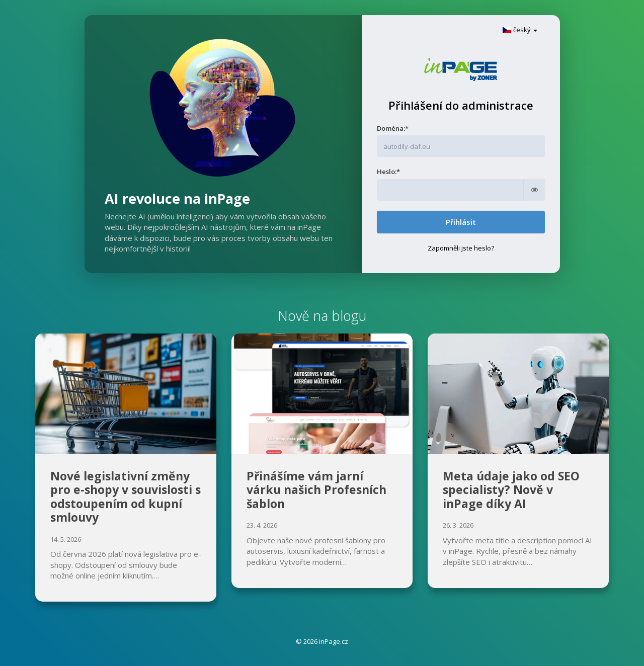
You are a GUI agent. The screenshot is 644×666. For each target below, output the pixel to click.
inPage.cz (334, 641)
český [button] (520, 30)
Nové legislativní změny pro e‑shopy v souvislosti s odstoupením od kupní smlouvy (126, 497)
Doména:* (393, 128)
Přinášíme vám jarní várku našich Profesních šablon (316, 490)
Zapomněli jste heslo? (461, 248)
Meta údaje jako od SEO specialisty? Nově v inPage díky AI (511, 490)
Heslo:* (388, 172)
